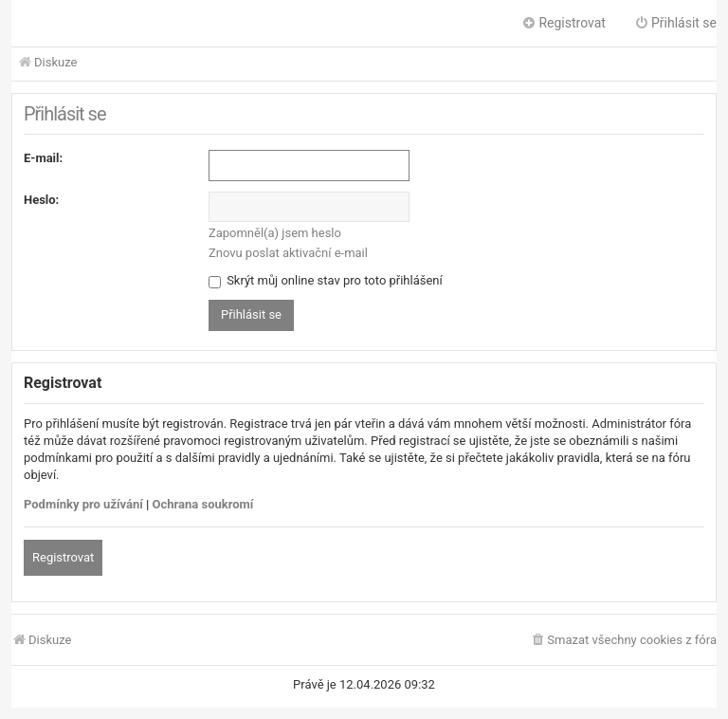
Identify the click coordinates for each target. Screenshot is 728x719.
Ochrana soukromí (203, 504)
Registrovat (63, 557)
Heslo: (41, 200)
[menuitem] (623, 641)
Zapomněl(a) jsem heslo (275, 233)
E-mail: (43, 158)
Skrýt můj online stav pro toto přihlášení (326, 280)
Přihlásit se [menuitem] (675, 23)
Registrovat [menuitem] (564, 23)
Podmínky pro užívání (83, 504)
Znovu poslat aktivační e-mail (288, 253)
